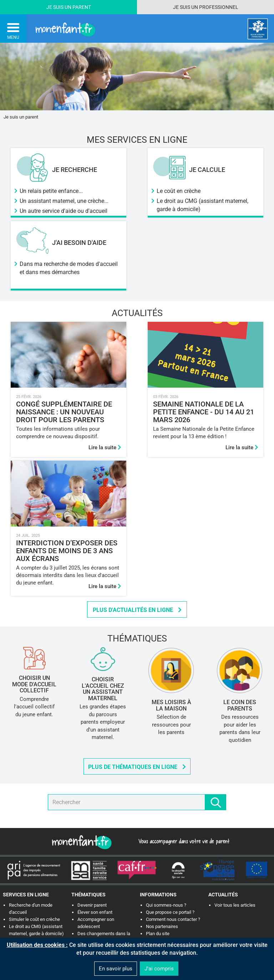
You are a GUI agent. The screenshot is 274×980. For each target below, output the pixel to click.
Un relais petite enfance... (51, 191)
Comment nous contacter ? (173, 919)
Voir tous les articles (235, 905)
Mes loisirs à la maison (171, 705)
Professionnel (219, 7)
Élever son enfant (95, 912)
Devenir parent (92, 905)
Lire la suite (105, 447)
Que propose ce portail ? (170, 912)
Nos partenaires (162, 926)
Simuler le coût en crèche (34, 919)
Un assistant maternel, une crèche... (64, 201)
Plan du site (158, 934)
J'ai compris (159, 969)
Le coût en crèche (179, 191)
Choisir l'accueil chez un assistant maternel (103, 689)
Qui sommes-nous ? (166, 905)
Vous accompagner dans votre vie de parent (183, 841)
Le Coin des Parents (240, 705)
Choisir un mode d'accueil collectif (34, 684)
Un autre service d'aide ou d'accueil (64, 211)
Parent (82, 7)
